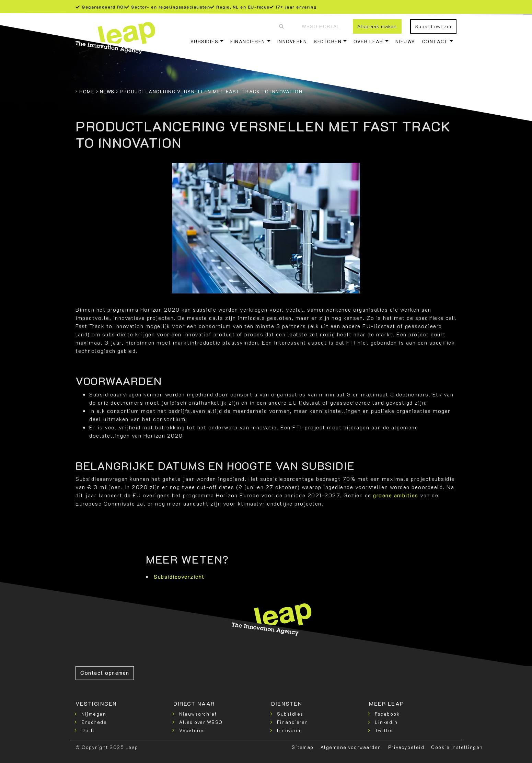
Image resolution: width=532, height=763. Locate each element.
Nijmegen (94, 714)
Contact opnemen (105, 673)
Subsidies (205, 41)
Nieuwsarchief (198, 714)
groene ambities (396, 495)
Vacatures (192, 730)
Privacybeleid (406, 747)
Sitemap (303, 747)
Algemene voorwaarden (351, 747)
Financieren (248, 41)
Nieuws (405, 41)
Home (87, 91)
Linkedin (386, 722)
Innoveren (292, 41)
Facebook (387, 714)
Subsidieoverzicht (179, 576)
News (107, 91)
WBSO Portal (321, 26)
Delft (88, 730)
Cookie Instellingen (457, 747)
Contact (435, 41)
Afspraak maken (377, 26)
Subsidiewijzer (433, 26)
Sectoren (328, 41)
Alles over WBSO (201, 722)
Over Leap (368, 41)
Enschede (94, 722)
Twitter (384, 730)
